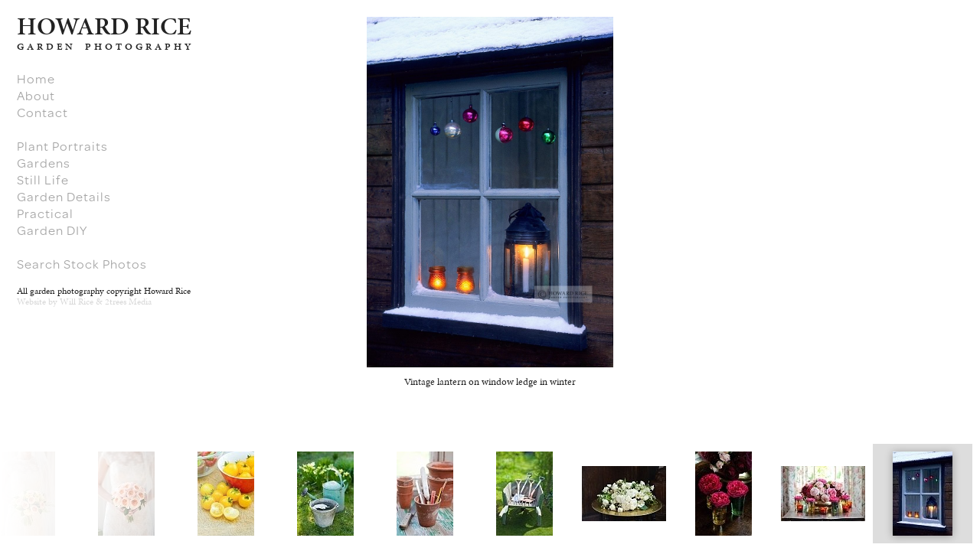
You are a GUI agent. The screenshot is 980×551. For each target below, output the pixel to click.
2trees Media (128, 302)
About (36, 96)
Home (36, 79)
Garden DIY (52, 230)
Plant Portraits (62, 146)
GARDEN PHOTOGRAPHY (105, 47)
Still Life (43, 180)
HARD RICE (104, 26)
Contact (42, 112)
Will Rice (77, 302)
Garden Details (64, 197)
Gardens (44, 163)
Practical (45, 214)
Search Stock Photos (82, 264)
